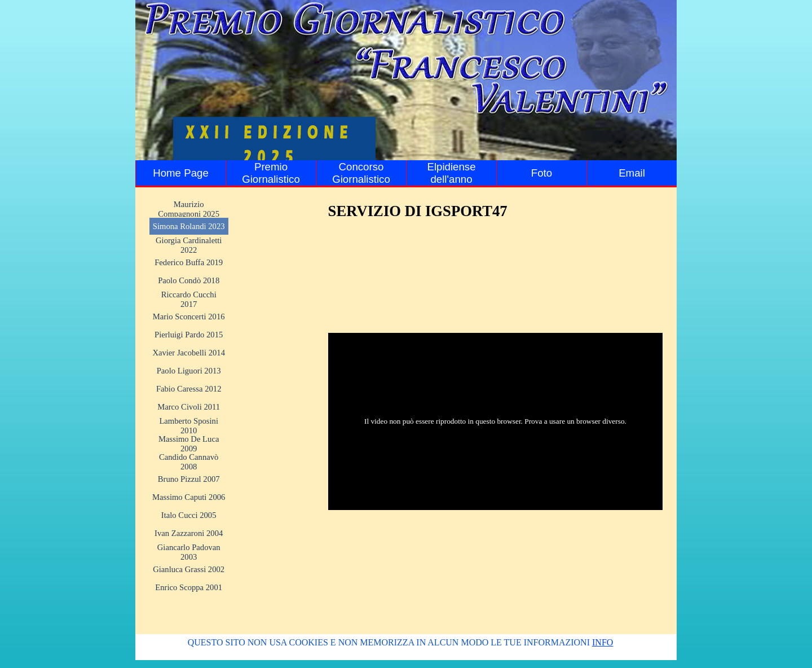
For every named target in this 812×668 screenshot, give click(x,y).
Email (632, 173)
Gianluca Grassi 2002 (189, 569)
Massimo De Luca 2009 (189, 444)
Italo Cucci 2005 (189, 515)
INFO (603, 642)
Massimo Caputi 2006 (189, 497)
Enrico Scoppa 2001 (189, 587)
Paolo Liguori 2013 (189, 371)
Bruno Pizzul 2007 (189, 479)
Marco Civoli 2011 (189, 407)
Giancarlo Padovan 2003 (189, 552)
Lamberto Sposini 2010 (189, 426)
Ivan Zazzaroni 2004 (189, 533)
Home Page (181, 173)
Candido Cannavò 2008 (189, 462)
